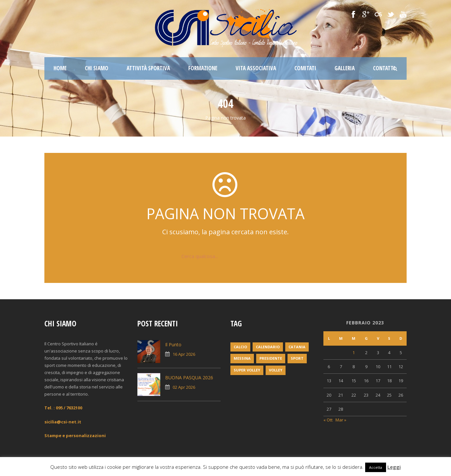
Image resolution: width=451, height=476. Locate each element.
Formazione (203, 68)
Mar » (341, 420)
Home (60, 68)
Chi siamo (97, 68)
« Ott (328, 420)
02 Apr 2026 (184, 387)
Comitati (305, 68)
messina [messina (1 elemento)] (242, 358)
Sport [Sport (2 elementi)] (297, 358)
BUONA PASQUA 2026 (189, 378)
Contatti (384, 68)
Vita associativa (256, 68)
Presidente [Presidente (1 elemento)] (271, 358)
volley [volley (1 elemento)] (276, 370)
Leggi (394, 467)
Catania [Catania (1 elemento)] (297, 347)
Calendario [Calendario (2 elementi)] (268, 347)
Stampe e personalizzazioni (75, 435)
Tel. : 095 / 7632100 (63, 408)
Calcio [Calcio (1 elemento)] (240, 347)
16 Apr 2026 (184, 354)
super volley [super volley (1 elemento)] (247, 370)
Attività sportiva (148, 68)
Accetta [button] (376, 467)
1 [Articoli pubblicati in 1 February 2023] (354, 353)
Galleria (345, 68)
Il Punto (173, 345)
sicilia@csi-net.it (63, 422)
